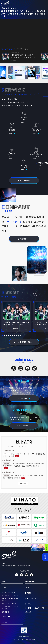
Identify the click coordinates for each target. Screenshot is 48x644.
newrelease (31, 581)
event (28, 587)
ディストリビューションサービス (10, 608)
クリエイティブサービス (10, 604)
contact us (31, 599)
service (5, 587)
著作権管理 (5, 612)
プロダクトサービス (8, 592)
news (4, 581)
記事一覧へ (23, 484)
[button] (18, 49)
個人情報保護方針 (24, 636)
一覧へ (26, 49)
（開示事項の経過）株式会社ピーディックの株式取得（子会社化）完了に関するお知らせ (24, 465)
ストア (27, 604)
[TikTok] (34, 368)
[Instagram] (21, 368)
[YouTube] (28, 368)
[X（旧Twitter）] (14, 368)
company (6, 617)
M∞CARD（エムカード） (35, 608)
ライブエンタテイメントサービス (10, 599)
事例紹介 (28, 593)
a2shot (28, 612)
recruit (5, 622)
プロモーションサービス (10, 595)
